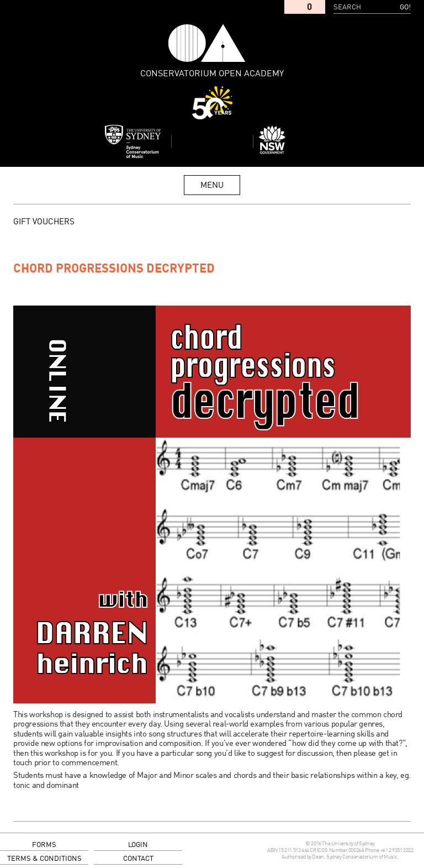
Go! (405, 7)
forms (44, 845)
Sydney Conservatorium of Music (133, 141)
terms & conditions (44, 859)
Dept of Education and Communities (291, 141)
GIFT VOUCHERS (44, 222)
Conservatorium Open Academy (207, 43)
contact (138, 859)
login (138, 845)
